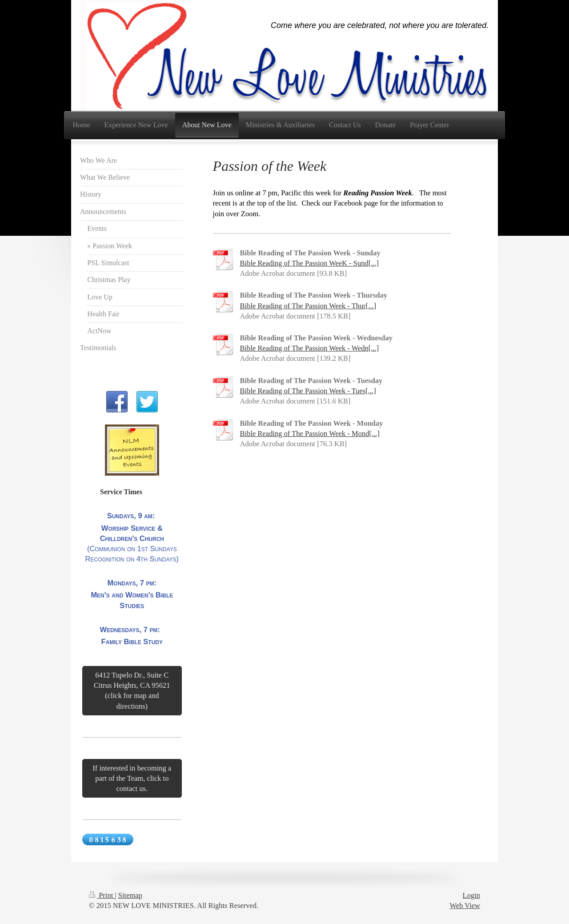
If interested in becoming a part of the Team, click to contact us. (132, 778)
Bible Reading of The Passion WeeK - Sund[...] (309, 263)
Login (471, 895)
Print (102, 895)
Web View (465, 906)
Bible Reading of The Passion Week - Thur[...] (308, 306)
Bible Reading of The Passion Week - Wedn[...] (310, 348)
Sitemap (130, 895)
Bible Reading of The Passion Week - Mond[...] (310, 434)
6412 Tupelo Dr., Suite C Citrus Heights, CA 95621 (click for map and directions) (132, 690)
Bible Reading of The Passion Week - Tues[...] (308, 391)
